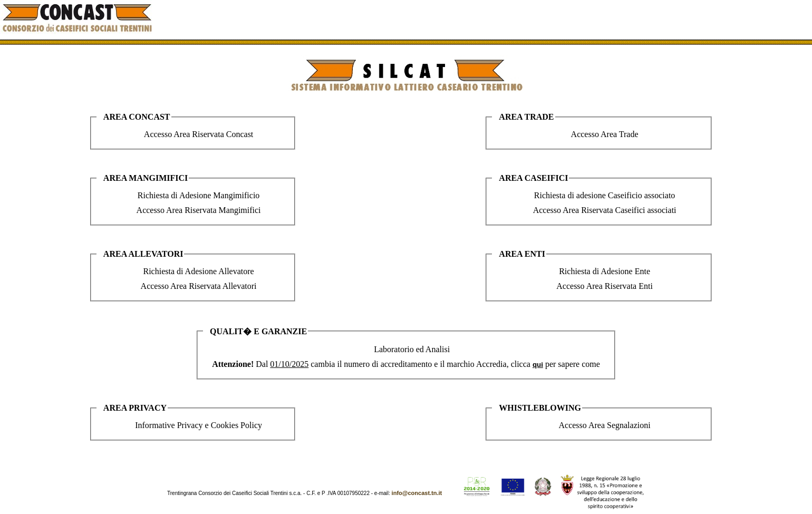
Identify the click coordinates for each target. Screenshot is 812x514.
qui (538, 365)
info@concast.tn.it (417, 493)
